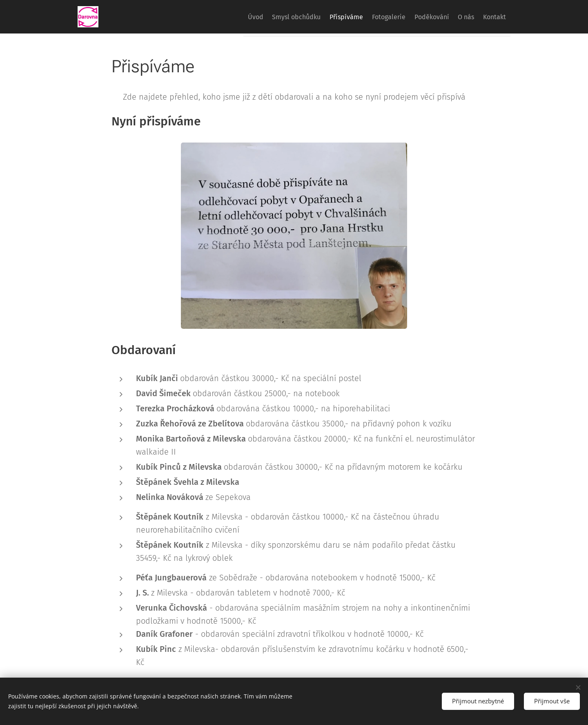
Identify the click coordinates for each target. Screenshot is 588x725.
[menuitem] (218, 17)
